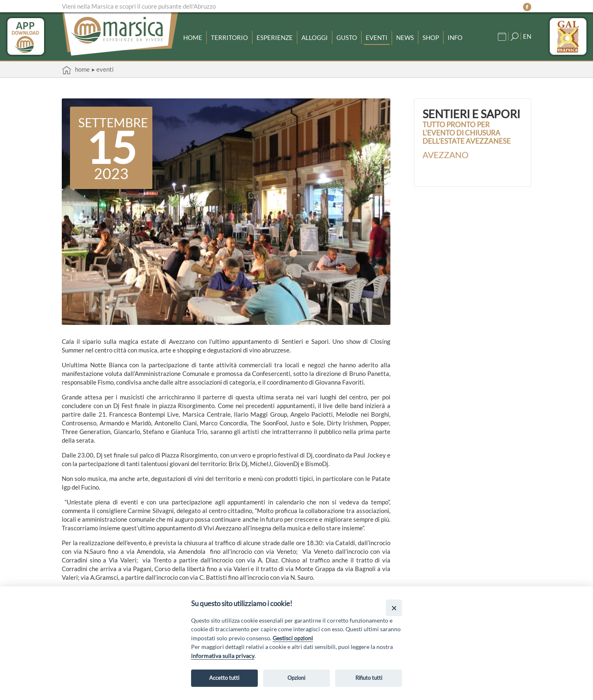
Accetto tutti (224, 678)
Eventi (377, 37)
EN (527, 36)
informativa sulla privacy (223, 656)
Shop (431, 37)
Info (455, 37)
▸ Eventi (103, 69)
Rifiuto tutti (369, 678)
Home (193, 37)
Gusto (347, 37)
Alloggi (315, 37)
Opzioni (296, 678)
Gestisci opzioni (293, 638)
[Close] (394, 608)
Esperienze (275, 37)
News (405, 37)
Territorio (229, 37)
